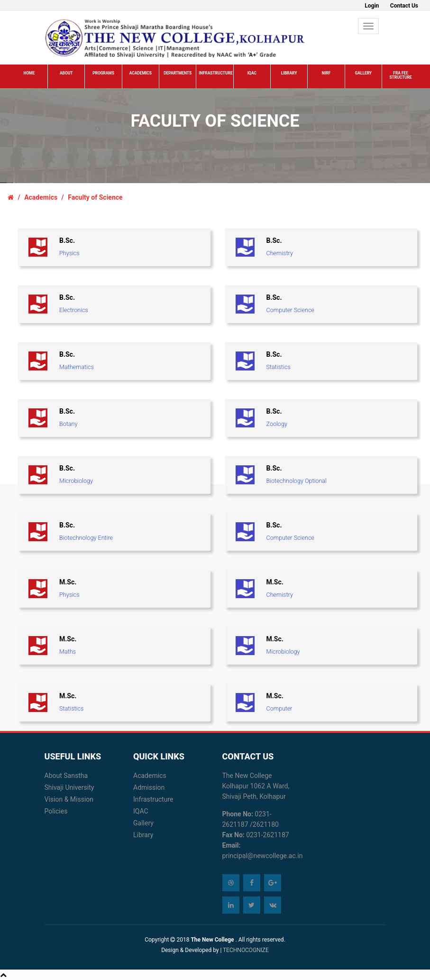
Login (372, 6)
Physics (69, 253)
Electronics (74, 310)
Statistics (279, 367)
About (66, 73)
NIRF (326, 73)
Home (29, 73)
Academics (141, 73)
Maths (68, 652)
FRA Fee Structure (400, 75)
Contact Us (404, 6)
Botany (68, 424)
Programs (103, 73)
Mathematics (77, 367)
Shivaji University (69, 787)
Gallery (363, 73)
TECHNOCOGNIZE (245, 950)
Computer (279, 708)
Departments (178, 73)
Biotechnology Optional (297, 481)
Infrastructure (215, 73)
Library (289, 73)
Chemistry (280, 253)
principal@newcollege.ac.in (263, 856)
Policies (56, 811)
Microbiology (76, 481)
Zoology (277, 424)
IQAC (252, 73)
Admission (149, 787)
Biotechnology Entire (86, 538)
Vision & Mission (69, 799)
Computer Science (290, 310)
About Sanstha (66, 776)
